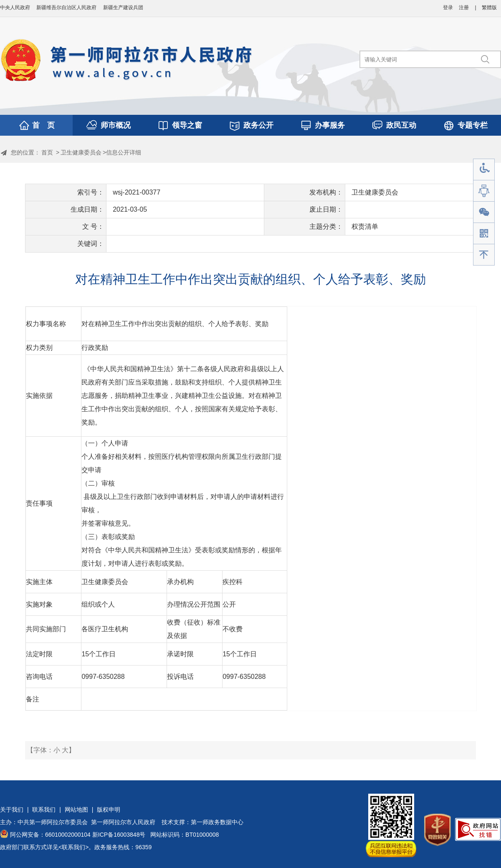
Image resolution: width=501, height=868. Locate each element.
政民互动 (401, 125)
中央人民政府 (15, 8)
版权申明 (109, 810)
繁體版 (489, 8)
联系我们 (44, 810)
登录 (448, 8)
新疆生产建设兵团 (123, 8)
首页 (47, 152)
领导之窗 (187, 125)
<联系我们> (73, 847)
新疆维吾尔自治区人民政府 (66, 8)
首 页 (43, 125)
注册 (464, 8)
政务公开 (258, 125)
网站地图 (76, 810)
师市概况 (116, 125)
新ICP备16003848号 (119, 835)
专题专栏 (473, 125)
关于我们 (12, 810)
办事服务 (330, 125)
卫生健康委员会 (81, 152)
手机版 (484, 234)
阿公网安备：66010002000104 (50, 835)
